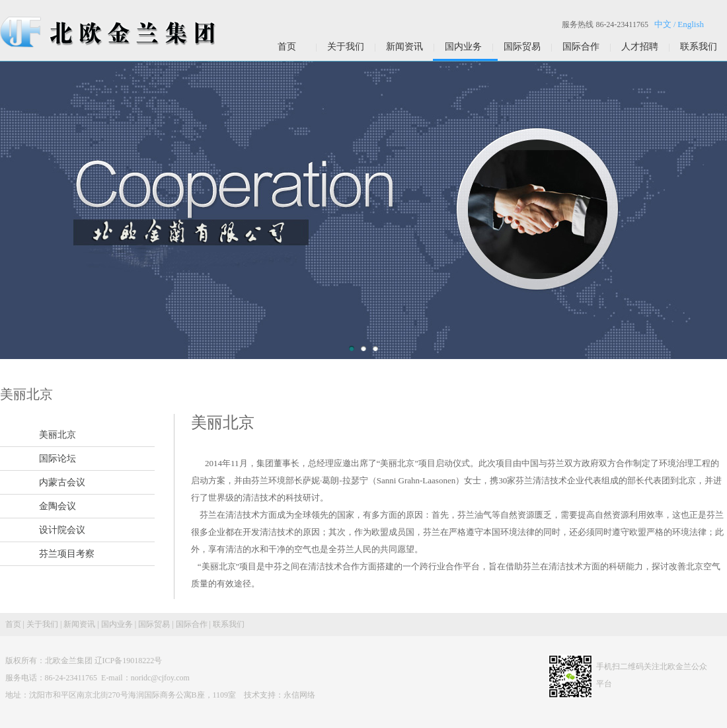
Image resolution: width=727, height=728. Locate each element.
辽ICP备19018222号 (129, 661)
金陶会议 (57, 506)
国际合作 (581, 47)
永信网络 (299, 695)
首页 (287, 47)
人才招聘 (640, 47)
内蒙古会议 (62, 482)
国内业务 (463, 47)
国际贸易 (522, 47)
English (691, 24)
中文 (663, 24)
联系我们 (699, 47)
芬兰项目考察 (67, 554)
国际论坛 (57, 459)
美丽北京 (57, 435)
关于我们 (346, 47)
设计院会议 (62, 530)
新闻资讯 (404, 47)
